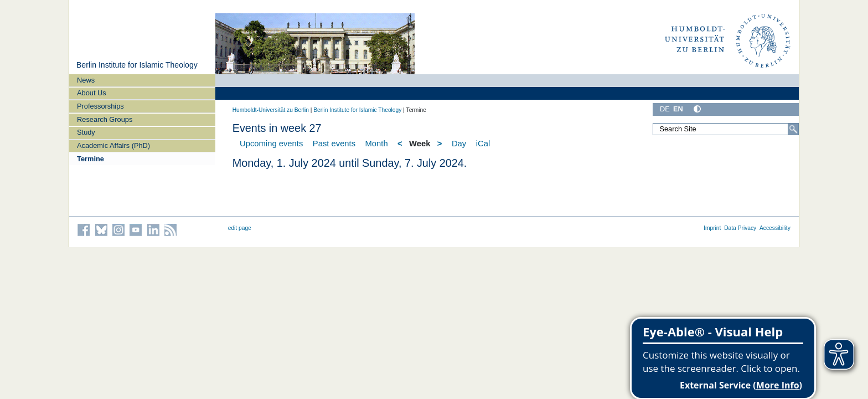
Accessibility (775, 228)
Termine (91, 159)
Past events (334, 144)
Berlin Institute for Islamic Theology (137, 65)
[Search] (793, 129)
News (86, 80)
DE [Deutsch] (665, 109)
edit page (240, 228)
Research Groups (105, 119)
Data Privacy (740, 228)
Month (377, 144)
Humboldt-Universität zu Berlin (271, 110)
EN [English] (678, 109)
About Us (92, 93)
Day (459, 144)
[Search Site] (726, 129)
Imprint (712, 228)
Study (86, 132)
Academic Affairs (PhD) (113, 145)
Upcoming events (271, 144)
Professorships (100, 106)
